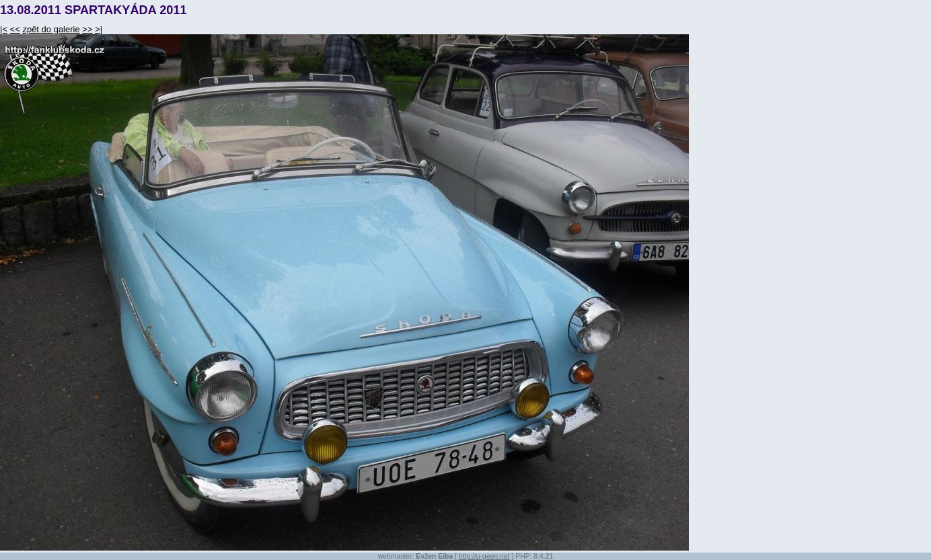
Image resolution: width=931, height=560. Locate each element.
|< (4, 29)
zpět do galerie (51, 29)
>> (87, 29)
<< (15, 29)
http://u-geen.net (484, 556)
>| (99, 29)
